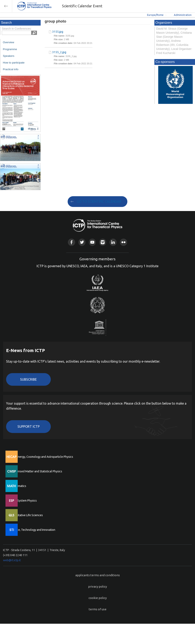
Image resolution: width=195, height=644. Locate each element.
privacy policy (97, 586)
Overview (9, 42)
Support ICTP (29, 426)
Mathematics (18, 486)
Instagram (103, 242)
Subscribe (28, 379)
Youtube (92, 242)
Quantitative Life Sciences (26, 515)
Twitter (82, 242)
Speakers (9, 56)
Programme (10, 49)
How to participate (14, 63)
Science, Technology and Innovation (33, 530)
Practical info (11, 69)
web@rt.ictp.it (12, 560)
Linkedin (113, 242)
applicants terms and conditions (98, 575)
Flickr (123, 242)
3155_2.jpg (59, 52)
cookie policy (98, 598)
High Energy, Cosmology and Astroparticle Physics (42, 457)
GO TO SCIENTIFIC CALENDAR (99, 201)
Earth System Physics (23, 501)
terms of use (98, 609)
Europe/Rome (155, 15)
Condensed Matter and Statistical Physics (36, 471)
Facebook (71, 242)
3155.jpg (58, 32)
